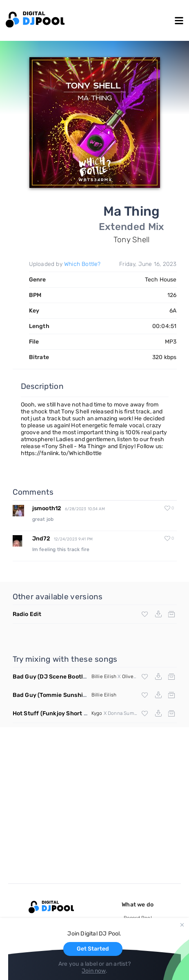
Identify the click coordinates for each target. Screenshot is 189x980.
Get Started (93, 949)
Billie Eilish (104, 676)
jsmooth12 (47, 508)
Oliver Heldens (139, 676)
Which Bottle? (82, 264)
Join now (94, 971)
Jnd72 (41, 539)
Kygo (97, 713)
